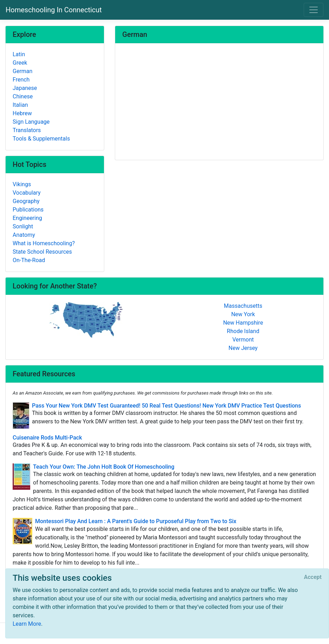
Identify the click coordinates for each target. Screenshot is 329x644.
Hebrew (22, 113)
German (22, 71)
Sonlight (23, 226)
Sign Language (31, 122)
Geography (26, 201)
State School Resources (42, 252)
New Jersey (243, 348)
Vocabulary (27, 193)
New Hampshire (243, 323)
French (21, 80)
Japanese (25, 88)
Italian (20, 105)
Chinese (23, 96)
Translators (27, 130)
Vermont (243, 340)
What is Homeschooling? (44, 243)
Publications (28, 210)
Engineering (27, 218)
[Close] (313, 577)
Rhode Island (243, 331)
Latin (19, 54)
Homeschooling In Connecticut (54, 10)
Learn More (27, 624)
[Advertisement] (219, 102)
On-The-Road (29, 260)
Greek (20, 63)
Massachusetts (243, 306)
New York (243, 314)
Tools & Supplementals (41, 139)
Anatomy (24, 235)
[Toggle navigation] (314, 10)
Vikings (22, 184)
